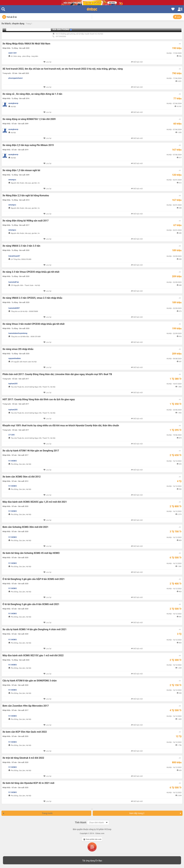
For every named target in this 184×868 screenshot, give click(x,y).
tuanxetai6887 (14, 308)
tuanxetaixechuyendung (18, 333)
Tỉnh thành (81, 822)
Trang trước (28, 813)
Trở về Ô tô (9, 17)
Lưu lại (47, 62)
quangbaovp (13, 103)
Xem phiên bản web (92, 839)
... (92, 808)
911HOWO (13, 461)
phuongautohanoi (15, 78)
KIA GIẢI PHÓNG (61, 29)
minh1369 (12, 53)
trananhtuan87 (14, 256)
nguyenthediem (15, 358)
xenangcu (12, 180)
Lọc (177, 17)
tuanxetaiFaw (14, 282)
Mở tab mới (137, 62)
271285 (11, 435)
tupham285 (13, 384)
